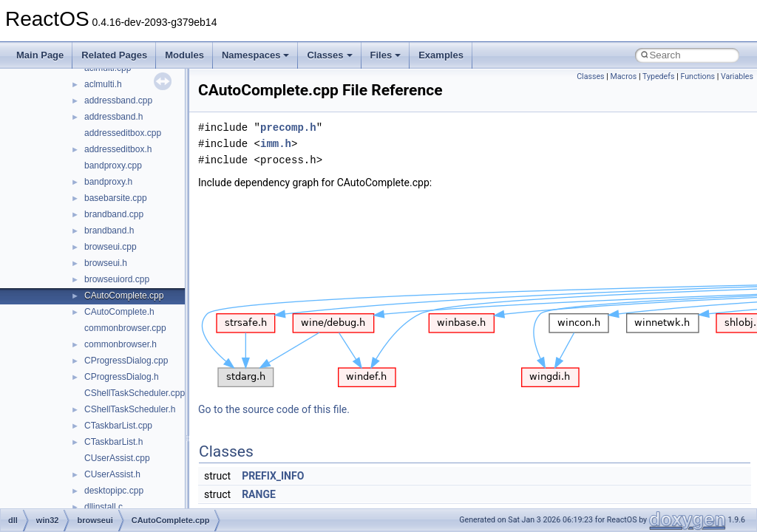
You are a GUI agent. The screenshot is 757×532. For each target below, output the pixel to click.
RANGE (259, 494)
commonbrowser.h (120, 344)
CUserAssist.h (112, 474)
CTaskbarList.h (113, 442)
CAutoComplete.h (119, 312)
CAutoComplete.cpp (124, 296)
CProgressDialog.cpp (126, 361)
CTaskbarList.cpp (118, 426)
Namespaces (256, 55)
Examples (441, 55)
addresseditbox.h (118, 149)
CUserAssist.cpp (117, 458)
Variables (737, 76)
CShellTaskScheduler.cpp (135, 393)
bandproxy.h (108, 182)
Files (386, 55)
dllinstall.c (103, 507)
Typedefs (659, 76)
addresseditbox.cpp (123, 133)
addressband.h (113, 117)
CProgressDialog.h (122, 377)
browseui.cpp (111, 247)
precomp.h (288, 127)
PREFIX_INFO (273, 476)
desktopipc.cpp (114, 491)
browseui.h (106, 263)
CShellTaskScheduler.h (130, 409)
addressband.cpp (118, 100)
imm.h (276, 144)
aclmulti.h (103, 84)
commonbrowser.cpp (125, 328)
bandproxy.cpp (113, 166)
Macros (624, 76)
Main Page (40, 55)
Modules (184, 55)
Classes (329, 55)
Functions (697, 76)
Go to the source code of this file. (274, 409)
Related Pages (114, 55)
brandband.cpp (114, 214)
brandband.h (109, 231)
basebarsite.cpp (116, 198)
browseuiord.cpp (117, 279)
